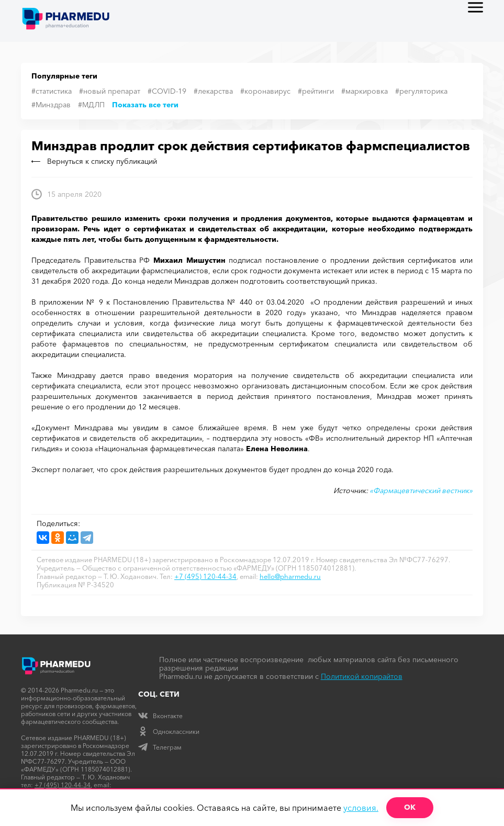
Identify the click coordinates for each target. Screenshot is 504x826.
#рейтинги (316, 91)
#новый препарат (110, 91)
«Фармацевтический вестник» (421, 490)
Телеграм (160, 747)
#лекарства (213, 91)
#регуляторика (421, 91)
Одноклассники (169, 732)
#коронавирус (265, 91)
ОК (410, 807)
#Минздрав (51, 105)
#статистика (52, 91)
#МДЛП (91, 105)
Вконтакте (160, 716)
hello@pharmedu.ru (290, 576)
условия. (361, 808)
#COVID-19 (167, 91)
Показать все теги (145, 105)
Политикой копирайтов (362, 676)
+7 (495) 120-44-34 (205, 576)
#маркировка (365, 91)
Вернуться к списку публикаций (94, 161)
